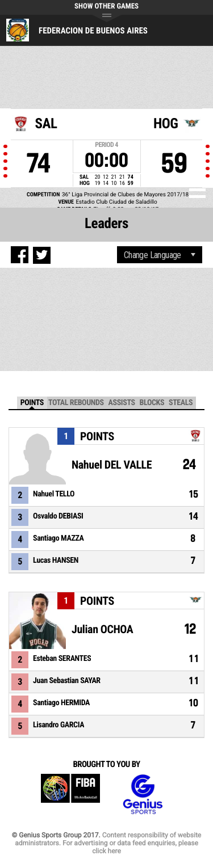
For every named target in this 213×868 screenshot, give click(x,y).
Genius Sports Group (143, 795)
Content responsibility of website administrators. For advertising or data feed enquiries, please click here (108, 843)
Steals (181, 403)
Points (32, 403)
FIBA (70, 795)
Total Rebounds (76, 403)
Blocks (152, 403)
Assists (122, 403)
